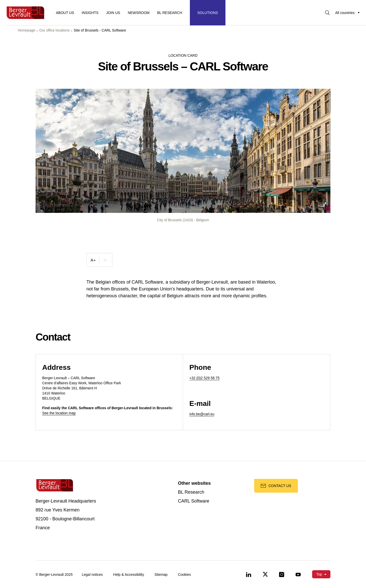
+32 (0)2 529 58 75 (204, 378)
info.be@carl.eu (202, 414)
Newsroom (139, 13)
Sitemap (161, 575)
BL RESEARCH (170, 13)
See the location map (59, 413)
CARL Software (194, 501)
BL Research (191, 492)
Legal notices (92, 575)
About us (65, 13)
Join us (113, 13)
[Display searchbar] (327, 13)
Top (319, 574)
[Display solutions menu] (208, 13)
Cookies (184, 575)
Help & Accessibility (128, 575)
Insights (90, 13)
